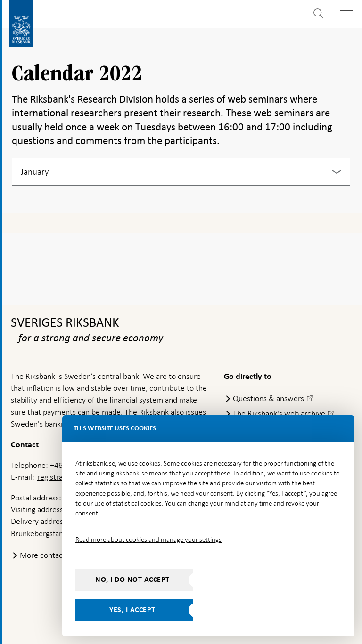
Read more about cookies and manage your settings (148, 539)
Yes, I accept (132, 610)
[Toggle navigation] (346, 14)
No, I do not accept (132, 580)
